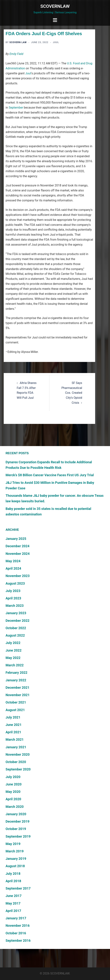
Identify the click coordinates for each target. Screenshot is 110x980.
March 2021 (15, 739)
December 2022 (17, 621)
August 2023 (15, 583)
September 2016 (18, 941)
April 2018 (13, 881)
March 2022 (15, 665)
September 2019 (18, 836)
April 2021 (13, 732)
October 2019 (16, 829)
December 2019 (17, 821)
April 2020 (13, 799)
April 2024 (13, 568)
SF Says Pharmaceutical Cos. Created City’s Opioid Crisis (72, 393)
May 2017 (13, 903)
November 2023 (18, 576)
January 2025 (16, 539)
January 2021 (16, 747)
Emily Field (16, 54)
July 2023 (13, 591)
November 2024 (18, 554)
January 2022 (16, 680)
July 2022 (13, 643)
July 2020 (13, 777)
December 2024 (17, 546)
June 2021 (14, 725)
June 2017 (14, 896)
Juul (56, 42)
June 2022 (14, 650)
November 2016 (18, 926)
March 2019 (15, 851)
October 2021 (16, 702)
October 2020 (16, 762)
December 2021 (17, 688)
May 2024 (13, 561)
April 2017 (13, 911)
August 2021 (15, 710)
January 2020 (16, 814)
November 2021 (18, 695)
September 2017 (18, 888)
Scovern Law (18, 42)
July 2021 (13, 717)
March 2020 (15, 807)
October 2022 (16, 628)
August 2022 (15, 635)
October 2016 (16, 933)
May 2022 (13, 658)
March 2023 (15, 606)
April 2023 (13, 598)
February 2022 (16, 673)
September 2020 (18, 769)
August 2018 (15, 866)
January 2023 (16, 613)
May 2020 (13, 792)
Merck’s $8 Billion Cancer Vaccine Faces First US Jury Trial (50, 475)
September (16, 108)
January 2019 (16, 859)
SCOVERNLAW (55, 6)
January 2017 (16, 918)
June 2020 (14, 784)
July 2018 (13, 874)
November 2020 (18, 754)
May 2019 (13, 844)
